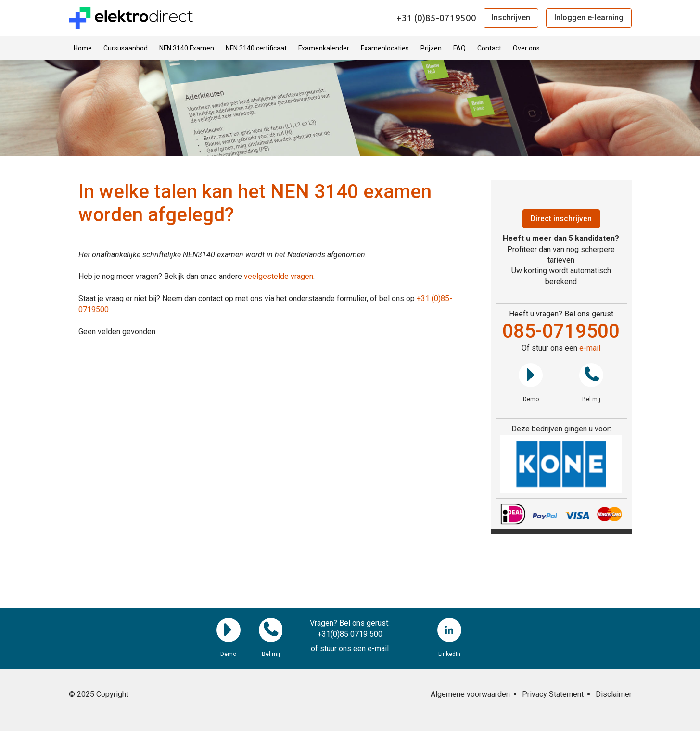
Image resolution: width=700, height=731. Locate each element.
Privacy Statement (553, 694)
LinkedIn (449, 630)
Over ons (526, 48)
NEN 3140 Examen (187, 48)
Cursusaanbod (126, 48)
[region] (561, 464)
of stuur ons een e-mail (350, 649)
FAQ (459, 48)
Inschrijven (511, 18)
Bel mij (591, 375)
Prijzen (431, 48)
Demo (531, 375)
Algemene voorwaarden (470, 694)
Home (83, 48)
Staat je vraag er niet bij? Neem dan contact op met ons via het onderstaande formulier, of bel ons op (248, 298)
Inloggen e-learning (589, 18)
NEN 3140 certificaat (256, 48)
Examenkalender (324, 48)
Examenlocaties (385, 48)
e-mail (590, 348)
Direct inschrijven (561, 219)
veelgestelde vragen (279, 276)
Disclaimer (614, 694)
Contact (489, 48)
